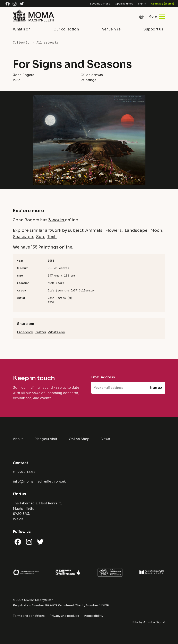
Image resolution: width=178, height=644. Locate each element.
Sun (40, 237)
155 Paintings (45, 247)
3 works (57, 220)
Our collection (66, 29)
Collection (22, 43)
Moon (156, 230)
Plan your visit (46, 439)
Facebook (25, 332)
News (105, 439)
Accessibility (94, 616)
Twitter (41, 332)
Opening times (124, 4)
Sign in (142, 4)
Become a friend (100, 4)
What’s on (22, 29)
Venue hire (111, 29)
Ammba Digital (154, 622)
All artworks (48, 43)
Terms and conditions (29, 616)
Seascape (23, 237)
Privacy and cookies (64, 616)
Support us (153, 29)
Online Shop (79, 439)
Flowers (114, 230)
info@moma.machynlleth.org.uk (39, 482)
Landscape (136, 230)
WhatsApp (56, 332)
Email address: (104, 377)
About (18, 439)
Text (51, 237)
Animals (94, 230)
